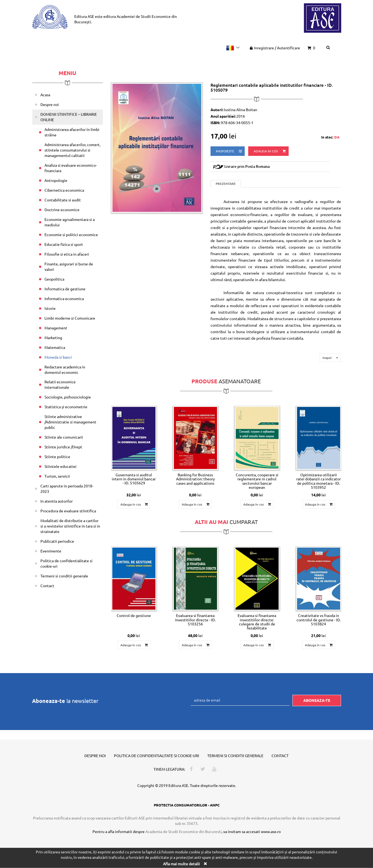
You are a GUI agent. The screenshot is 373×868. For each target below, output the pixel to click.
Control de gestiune (134, 615)
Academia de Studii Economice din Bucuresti (184, 831)
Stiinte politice (57, 456)
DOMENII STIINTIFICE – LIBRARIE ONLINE (69, 117)
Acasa (45, 95)
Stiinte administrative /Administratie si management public (70, 422)
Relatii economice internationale (60, 384)
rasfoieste (229, 151)
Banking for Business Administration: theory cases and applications (195, 479)
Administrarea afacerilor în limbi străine (72, 132)
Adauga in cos (270, 151)
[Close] (205, 863)
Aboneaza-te (317, 700)
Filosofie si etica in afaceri (67, 254)
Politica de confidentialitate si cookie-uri (66, 563)
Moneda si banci (58, 357)
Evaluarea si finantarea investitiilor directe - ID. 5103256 (195, 620)
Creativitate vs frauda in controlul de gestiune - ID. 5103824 (319, 620)
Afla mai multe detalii (181, 863)
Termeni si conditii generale (64, 576)
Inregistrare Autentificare (274, 48)
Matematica (55, 347)
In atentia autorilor (57, 501)
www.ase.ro (271, 831)
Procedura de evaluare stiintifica (68, 511)
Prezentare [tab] (226, 184)
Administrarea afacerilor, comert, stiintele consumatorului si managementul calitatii (72, 150)
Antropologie (56, 180)
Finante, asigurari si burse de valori (69, 266)
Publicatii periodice (57, 541)
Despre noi (50, 104)
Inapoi (331, 358)
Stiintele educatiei (60, 466)
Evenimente (51, 551)
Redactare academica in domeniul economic (65, 369)
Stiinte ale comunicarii (64, 437)
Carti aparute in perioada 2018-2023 (67, 488)
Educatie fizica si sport (64, 244)
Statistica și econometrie (66, 407)
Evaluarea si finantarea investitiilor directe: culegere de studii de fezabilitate (257, 622)
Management (56, 328)
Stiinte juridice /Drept (63, 447)
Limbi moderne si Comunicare (70, 318)
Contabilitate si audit (63, 200)
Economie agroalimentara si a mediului (70, 222)
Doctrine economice (62, 210)
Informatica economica (64, 298)
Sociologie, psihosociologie (68, 397)
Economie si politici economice (71, 234)
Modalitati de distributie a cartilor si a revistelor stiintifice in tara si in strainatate (70, 526)
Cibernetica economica (64, 190)
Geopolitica (54, 279)
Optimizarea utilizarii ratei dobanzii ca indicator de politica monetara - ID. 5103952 (318, 481)
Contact (47, 586)
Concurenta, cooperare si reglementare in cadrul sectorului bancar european (257, 481)
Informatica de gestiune (65, 289)
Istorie (50, 308)
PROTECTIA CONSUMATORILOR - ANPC (187, 805)
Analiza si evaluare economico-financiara (71, 168)
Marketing (53, 337)
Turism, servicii (57, 476)
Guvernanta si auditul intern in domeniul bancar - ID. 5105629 (134, 479)
